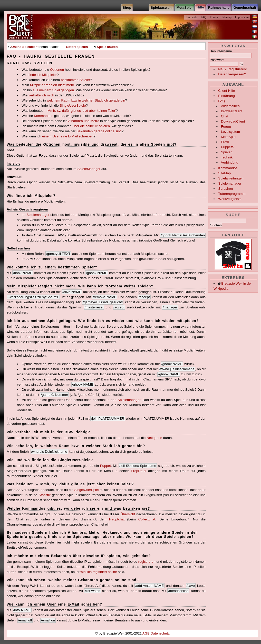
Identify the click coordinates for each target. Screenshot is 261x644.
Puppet (105, 466)
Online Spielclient (25, 47)
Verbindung (230, 162)
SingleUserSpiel (87, 490)
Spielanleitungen (231, 178)
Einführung (226, 96)
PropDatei (138, 471)
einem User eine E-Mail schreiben (68, 136)
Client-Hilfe (226, 91)
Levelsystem (230, 132)
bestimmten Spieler (75, 80)
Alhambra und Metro (84, 121)
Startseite (192, 17)
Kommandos (228, 168)
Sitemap (226, 17)
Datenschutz (160, 633)
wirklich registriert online (99, 572)
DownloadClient (233, 121)
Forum (214, 17)
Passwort (217, 60)
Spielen (227, 152)
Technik (227, 157)
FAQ (204, 17)
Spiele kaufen (107, 47)
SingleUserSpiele (73, 105)
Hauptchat (117, 519)
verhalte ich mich (41, 95)
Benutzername (221, 51)
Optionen (57, 70)
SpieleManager (89, 169)
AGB (147, 633)
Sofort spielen (77, 47)
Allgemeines (230, 106)
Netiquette (154, 438)
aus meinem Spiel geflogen (53, 90)
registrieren (147, 562)
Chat (225, 116)
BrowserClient (232, 111)
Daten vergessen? (232, 74)
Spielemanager (230, 183)
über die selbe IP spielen (91, 126)
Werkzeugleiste (230, 199)
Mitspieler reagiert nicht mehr (52, 85)
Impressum (242, 17)
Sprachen (225, 189)
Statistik (45, 495)
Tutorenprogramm (232, 194)
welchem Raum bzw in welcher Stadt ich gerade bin (86, 100)
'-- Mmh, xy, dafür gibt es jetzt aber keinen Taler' (80, 111)
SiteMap (224, 173)
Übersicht (128, 514)
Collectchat (147, 519)
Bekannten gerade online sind (99, 131)
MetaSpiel (229, 137)
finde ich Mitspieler (43, 75)
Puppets (227, 147)
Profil (225, 142)
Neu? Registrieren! (232, 69)
